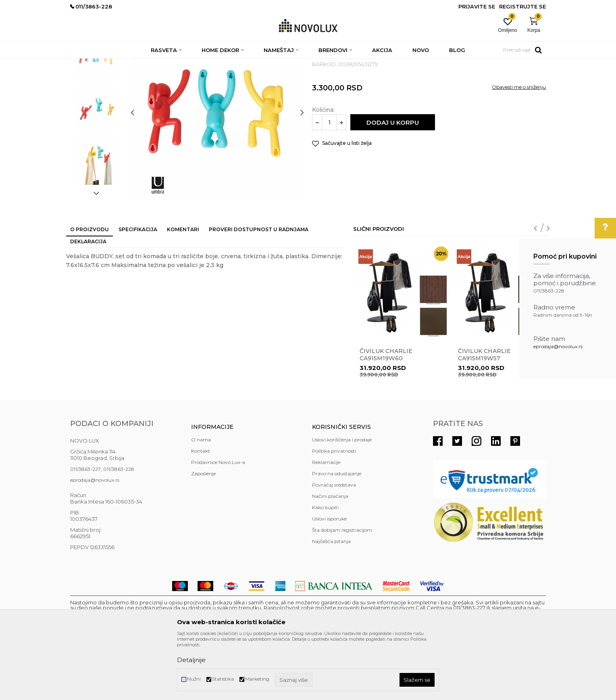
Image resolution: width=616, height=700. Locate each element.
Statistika (223, 679)
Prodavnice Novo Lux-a (218, 521)
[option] (96, 112)
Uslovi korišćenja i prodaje (342, 498)
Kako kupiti (325, 566)
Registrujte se (522, 6)
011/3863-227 (85, 528)
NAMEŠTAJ (144, 64)
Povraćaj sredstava (334, 543)
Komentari (183, 288)
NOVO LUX (83, 64)
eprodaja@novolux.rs (558, 346)
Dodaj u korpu (393, 181)
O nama (201, 498)
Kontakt (201, 509)
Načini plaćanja (330, 555)
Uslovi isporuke (329, 577)
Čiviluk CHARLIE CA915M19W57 (484, 413)
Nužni (194, 679)
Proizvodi (113, 64)
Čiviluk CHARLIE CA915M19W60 (386, 413)
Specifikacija (138, 288)
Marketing (257, 679)
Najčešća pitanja (331, 600)
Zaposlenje (203, 532)
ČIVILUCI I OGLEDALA (189, 64)
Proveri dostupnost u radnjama (259, 288)
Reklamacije (326, 521)
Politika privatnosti (334, 509)
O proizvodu (89, 288)
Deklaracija (88, 300)
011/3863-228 (119, 528)
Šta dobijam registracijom (342, 588)
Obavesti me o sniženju (519, 145)
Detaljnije (191, 660)
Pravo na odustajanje (337, 532)
